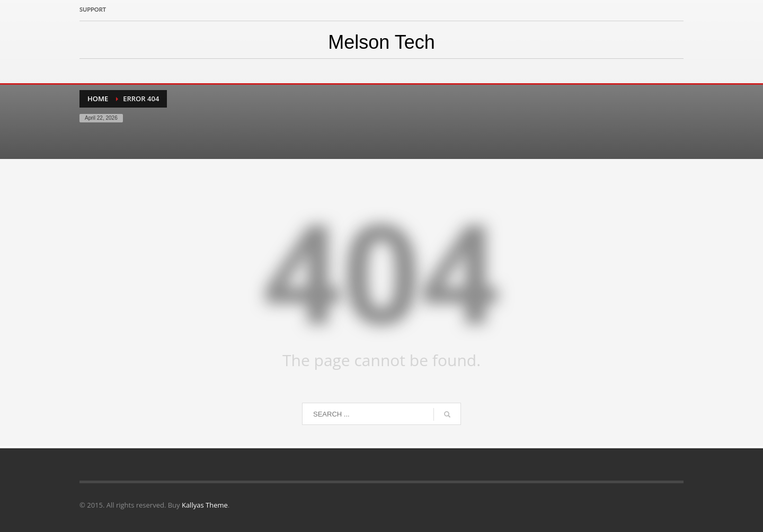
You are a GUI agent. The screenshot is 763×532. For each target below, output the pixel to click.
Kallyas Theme (205, 505)
